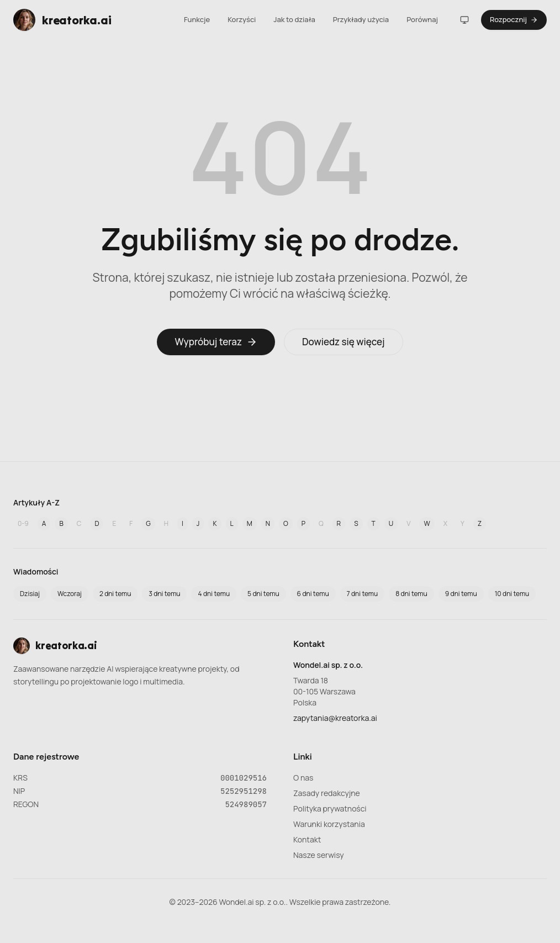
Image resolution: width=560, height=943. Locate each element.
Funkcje (197, 19)
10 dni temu (512, 594)
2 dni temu (115, 594)
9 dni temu (461, 594)
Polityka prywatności (330, 808)
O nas (303, 778)
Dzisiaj (30, 594)
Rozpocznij (514, 19)
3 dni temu (164, 594)
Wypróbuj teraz (216, 342)
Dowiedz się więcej (344, 342)
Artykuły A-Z (36, 502)
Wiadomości (36, 571)
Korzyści (242, 19)
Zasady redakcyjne (327, 793)
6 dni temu (313, 594)
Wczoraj (70, 594)
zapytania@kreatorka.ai (335, 718)
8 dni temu (411, 594)
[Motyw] (464, 20)
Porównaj (422, 19)
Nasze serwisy (319, 855)
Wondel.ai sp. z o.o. (328, 665)
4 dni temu (214, 594)
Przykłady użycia (361, 19)
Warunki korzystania (329, 824)
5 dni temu (263, 594)
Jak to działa (294, 19)
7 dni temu (363, 594)
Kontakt (307, 839)
